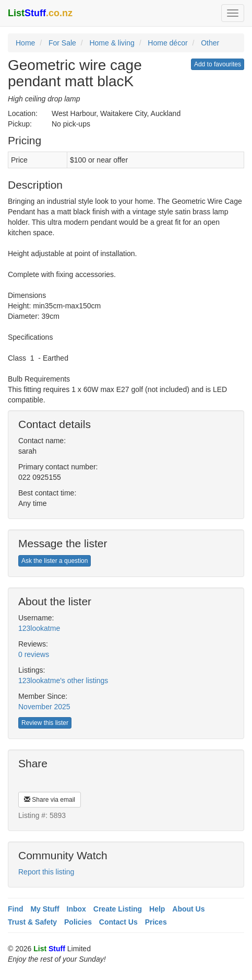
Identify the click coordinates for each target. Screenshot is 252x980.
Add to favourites (218, 64)
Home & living (112, 43)
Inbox (76, 909)
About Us (188, 909)
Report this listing (46, 872)
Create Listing (118, 909)
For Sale (62, 43)
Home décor (167, 43)
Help (157, 909)
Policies (78, 922)
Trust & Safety (32, 922)
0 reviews (34, 654)
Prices (156, 922)
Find (16, 909)
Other (210, 43)
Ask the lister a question (55, 561)
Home (25, 43)
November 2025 (44, 707)
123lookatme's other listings (63, 681)
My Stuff (45, 909)
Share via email (50, 800)
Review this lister (45, 723)
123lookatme (39, 628)
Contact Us (118, 922)
